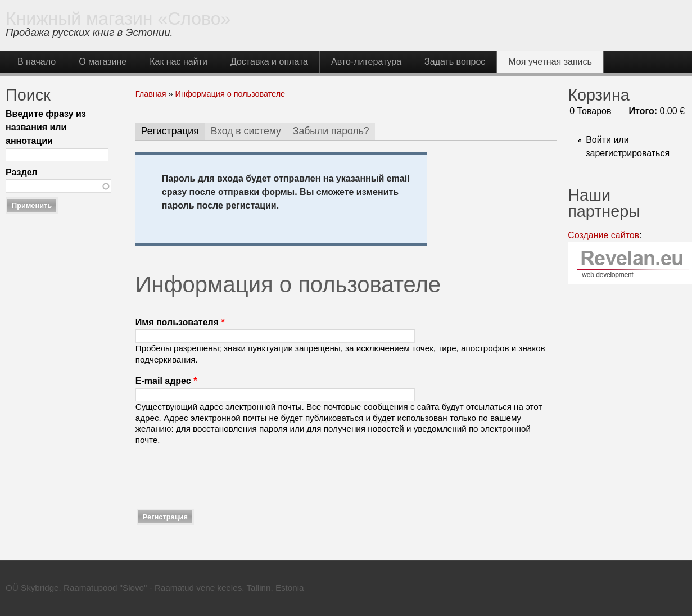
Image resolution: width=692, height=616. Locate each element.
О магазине (103, 62)
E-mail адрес (166, 381)
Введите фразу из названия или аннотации (46, 127)
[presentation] (221, 477)
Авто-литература (366, 62)
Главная (151, 94)
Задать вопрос (455, 62)
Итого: (643, 111)
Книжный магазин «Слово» (118, 19)
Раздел (22, 172)
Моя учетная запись (550, 62)
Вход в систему (246, 131)
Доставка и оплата (269, 62)
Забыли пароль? (331, 131)
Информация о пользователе (230, 94)
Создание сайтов (603, 235)
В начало (37, 62)
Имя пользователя (180, 322)
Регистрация (173, 131)
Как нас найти (178, 62)
